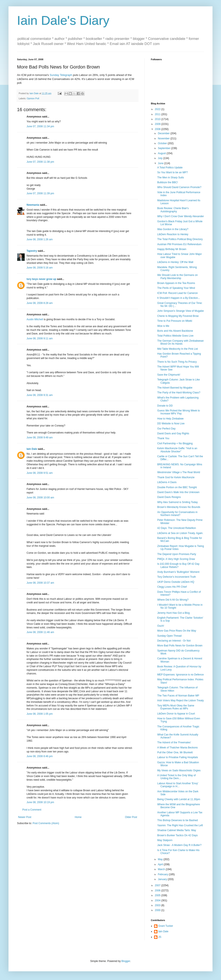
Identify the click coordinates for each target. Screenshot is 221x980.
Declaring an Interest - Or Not (174, 641)
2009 (158, 124)
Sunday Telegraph (61, 75)
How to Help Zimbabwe (170, 419)
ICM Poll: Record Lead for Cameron (178, 293)
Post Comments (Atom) (46, 823)
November (164, 138)
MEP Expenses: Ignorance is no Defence (181, 675)
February (163, 874)
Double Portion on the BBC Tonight (177, 487)
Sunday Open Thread (169, 636)
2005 (158, 895)
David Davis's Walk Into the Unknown (178, 492)
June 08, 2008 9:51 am (40, 473)
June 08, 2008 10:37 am (40, 583)
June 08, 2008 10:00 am (40, 498)
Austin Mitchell (35, 319)
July (161, 158)
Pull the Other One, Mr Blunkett (175, 752)
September (164, 148)
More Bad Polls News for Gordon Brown (180, 646)
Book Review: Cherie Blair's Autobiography (173, 210)
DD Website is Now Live (171, 424)
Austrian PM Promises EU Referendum (179, 244)
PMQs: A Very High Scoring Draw (176, 559)
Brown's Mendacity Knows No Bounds (179, 507)
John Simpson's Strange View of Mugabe (181, 311)
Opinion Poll (33, 98)
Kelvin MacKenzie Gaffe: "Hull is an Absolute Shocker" (177, 450)
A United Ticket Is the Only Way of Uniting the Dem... (176, 777)
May (161, 859)
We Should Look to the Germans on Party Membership (178, 277)
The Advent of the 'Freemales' (174, 742)
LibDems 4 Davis (167, 482)
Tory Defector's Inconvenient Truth (177, 577)
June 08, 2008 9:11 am (40, 338)
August (162, 153)
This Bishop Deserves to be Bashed (178, 820)
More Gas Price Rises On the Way (177, 631)
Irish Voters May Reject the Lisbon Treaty (181, 700)
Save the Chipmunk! (169, 375)
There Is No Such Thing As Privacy (177, 362)
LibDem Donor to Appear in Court (176, 714)
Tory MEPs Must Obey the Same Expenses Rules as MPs (176, 707)
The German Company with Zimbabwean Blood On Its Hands (181, 342)
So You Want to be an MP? (173, 172)
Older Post (131, 817)
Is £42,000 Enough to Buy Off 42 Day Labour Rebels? (178, 565)
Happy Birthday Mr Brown (172, 249)
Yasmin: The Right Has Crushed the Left (180, 825)
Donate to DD (165, 406)
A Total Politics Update (170, 168)
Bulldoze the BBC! (168, 182)
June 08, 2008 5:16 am (40, 268)
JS (160, 937)
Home (78, 817)
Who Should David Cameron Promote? (179, 187)
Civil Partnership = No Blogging (175, 443)
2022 (158, 109)
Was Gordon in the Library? (173, 229)
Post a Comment (32, 810)
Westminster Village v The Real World (179, 472)
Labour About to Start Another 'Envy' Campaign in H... (178, 785)
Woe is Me (163, 326)
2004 (158, 900)
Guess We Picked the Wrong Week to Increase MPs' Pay (179, 412)
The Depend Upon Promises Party (177, 554)
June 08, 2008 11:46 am (40, 632)
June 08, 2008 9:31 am (40, 395)
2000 (158, 910)
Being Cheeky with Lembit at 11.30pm (179, 799)
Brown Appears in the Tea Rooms (176, 283)
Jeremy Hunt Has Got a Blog (174, 613)
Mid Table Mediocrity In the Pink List (178, 349)
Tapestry (32, 251)
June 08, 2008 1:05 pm (40, 714)
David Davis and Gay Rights (173, 433)
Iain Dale (32, 449)
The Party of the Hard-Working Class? (179, 393)
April (161, 864)
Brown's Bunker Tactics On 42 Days (177, 835)
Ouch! (161, 626)
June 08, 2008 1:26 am (40, 239)
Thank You (163, 438)
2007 (158, 885)
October (163, 143)
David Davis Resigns (169, 497)
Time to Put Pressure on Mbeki (175, 321)
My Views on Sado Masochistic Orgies (179, 770)
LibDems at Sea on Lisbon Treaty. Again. (180, 533)
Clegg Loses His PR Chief (172, 587)
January (163, 879)
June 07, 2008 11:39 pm (40, 193)
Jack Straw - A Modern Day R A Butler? (179, 845)
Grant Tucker (166, 926)
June (161, 163)
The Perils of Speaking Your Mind (176, 288)
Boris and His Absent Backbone (175, 331)
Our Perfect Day (166, 429)
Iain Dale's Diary (63, 20)
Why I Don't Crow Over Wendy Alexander (181, 216)
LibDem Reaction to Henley (173, 234)
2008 (158, 129)
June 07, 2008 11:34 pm (40, 126)
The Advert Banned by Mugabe (175, 388)
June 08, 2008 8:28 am (40, 303)
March (162, 869)
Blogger (126, 961)
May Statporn (165, 840)
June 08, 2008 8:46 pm (40, 756)
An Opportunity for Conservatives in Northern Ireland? (177, 514)
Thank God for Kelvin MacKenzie (176, 477)
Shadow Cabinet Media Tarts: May (177, 830)
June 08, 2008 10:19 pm (40, 802)
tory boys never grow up (41, 279)
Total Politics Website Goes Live (175, 336)
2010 (158, 119)
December (164, 133)
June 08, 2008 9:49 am (40, 438)
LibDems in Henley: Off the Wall (175, 262)
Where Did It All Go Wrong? (173, 600)
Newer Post (25, 817)
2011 (158, 114)
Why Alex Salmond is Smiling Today (178, 502)
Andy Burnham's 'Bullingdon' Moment (178, 572)
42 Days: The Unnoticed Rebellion (177, 528)
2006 (158, 891)
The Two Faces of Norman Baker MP (178, 696)
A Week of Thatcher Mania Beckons (177, 748)
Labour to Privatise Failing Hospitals (178, 757)
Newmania (33, 205)
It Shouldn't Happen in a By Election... (179, 298)
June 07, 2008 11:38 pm (40, 162)
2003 (158, 905)
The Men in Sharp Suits (171, 178)
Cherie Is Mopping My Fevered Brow (178, 316)
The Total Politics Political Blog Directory (180, 239)
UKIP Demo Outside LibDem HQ (176, 582)
